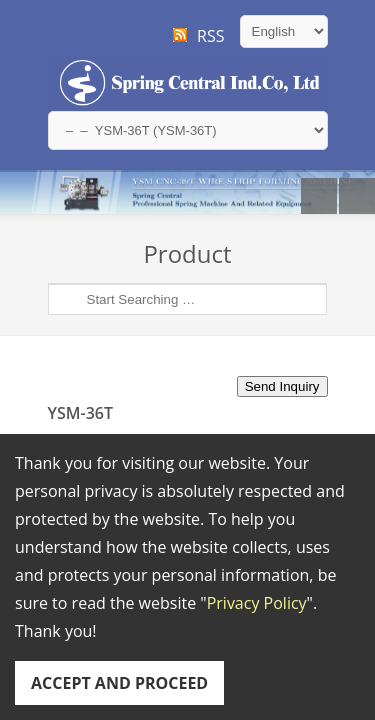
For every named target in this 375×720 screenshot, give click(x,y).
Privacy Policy (257, 603)
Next (357, 196)
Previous (319, 196)
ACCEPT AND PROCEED (119, 683)
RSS (210, 36)
